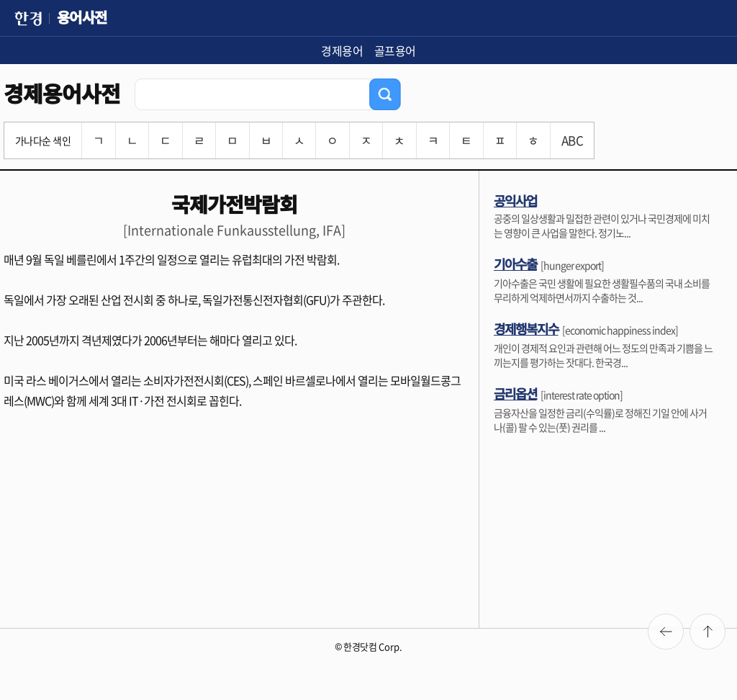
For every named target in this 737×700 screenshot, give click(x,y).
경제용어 (342, 50)
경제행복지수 (526, 328)
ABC (572, 140)
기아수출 (515, 264)
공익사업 (515, 200)
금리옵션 (515, 393)
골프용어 (395, 50)
